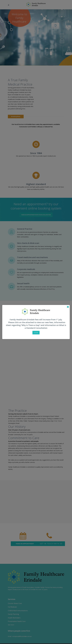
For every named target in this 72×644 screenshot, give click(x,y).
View (36, 333)
